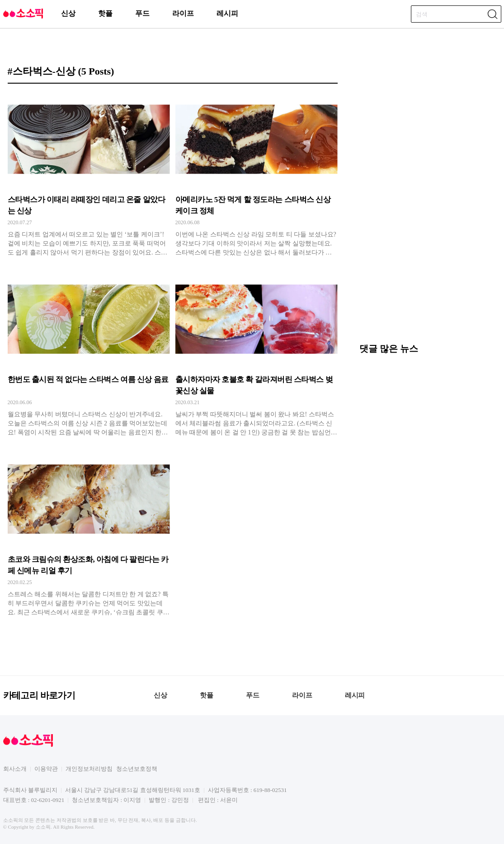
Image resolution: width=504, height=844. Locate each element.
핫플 (105, 13)
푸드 (142, 13)
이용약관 (46, 769)
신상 (68, 13)
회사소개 (15, 769)
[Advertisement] (427, 272)
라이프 (183, 13)
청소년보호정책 (137, 769)
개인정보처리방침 (89, 769)
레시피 (227, 13)
